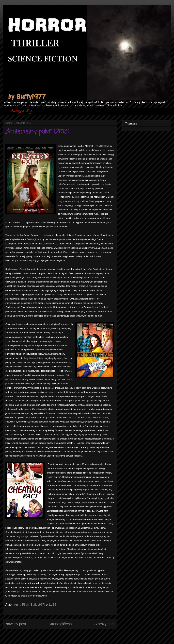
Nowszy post (16, 624)
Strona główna (60, 624)
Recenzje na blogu (22, 112)
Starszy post (104, 624)
